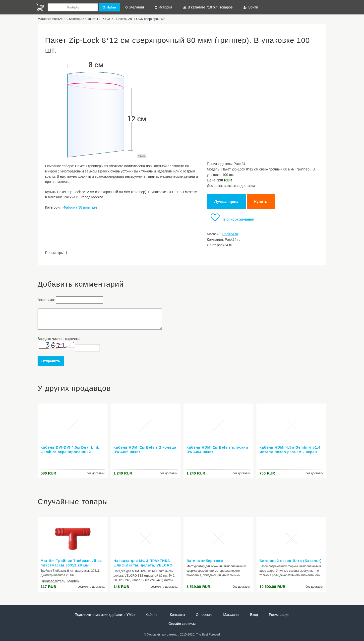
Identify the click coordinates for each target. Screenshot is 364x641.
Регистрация (279, 615)
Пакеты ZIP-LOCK (100, 19)
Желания (134, 7)
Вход (254, 615)
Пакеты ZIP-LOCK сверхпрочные (141, 19)
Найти (109, 7)
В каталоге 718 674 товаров (208, 7)
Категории (77, 19)
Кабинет (152, 615)
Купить (261, 201)
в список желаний (231, 219)
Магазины (231, 615)
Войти (251, 7)
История (163, 7)
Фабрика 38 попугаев (80, 207)
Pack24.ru (230, 234)
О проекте (204, 615)
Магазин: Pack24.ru (52, 19)
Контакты (177, 615)
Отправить (51, 361)
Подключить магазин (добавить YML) (105, 615)
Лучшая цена (226, 201)
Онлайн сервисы (182, 624)
